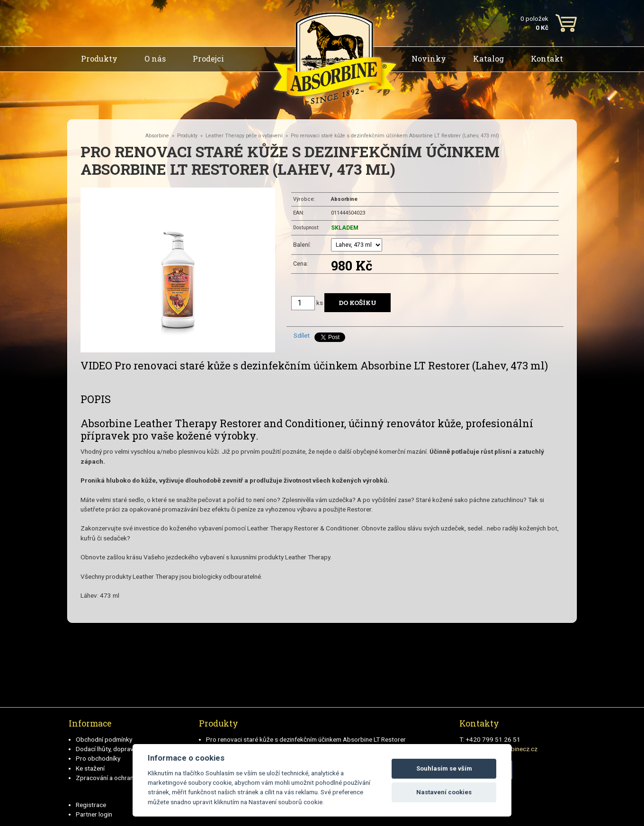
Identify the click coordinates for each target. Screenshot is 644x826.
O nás (155, 58)
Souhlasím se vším (444, 768)
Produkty (99, 58)
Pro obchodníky (98, 758)
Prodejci (208, 58)
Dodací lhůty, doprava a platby (118, 749)
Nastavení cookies (444, 792)
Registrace (91, 805)
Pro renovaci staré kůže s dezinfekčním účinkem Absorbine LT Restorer (306, 739)
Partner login (94, 814)
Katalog (488, 58)
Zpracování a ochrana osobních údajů (129, 778)
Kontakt (547, 58)
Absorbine (157, 136)
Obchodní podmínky (104, 739)
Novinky (429, 58)
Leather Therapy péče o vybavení (244, 136)
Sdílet (302, 335)
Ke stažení (90, 768)
